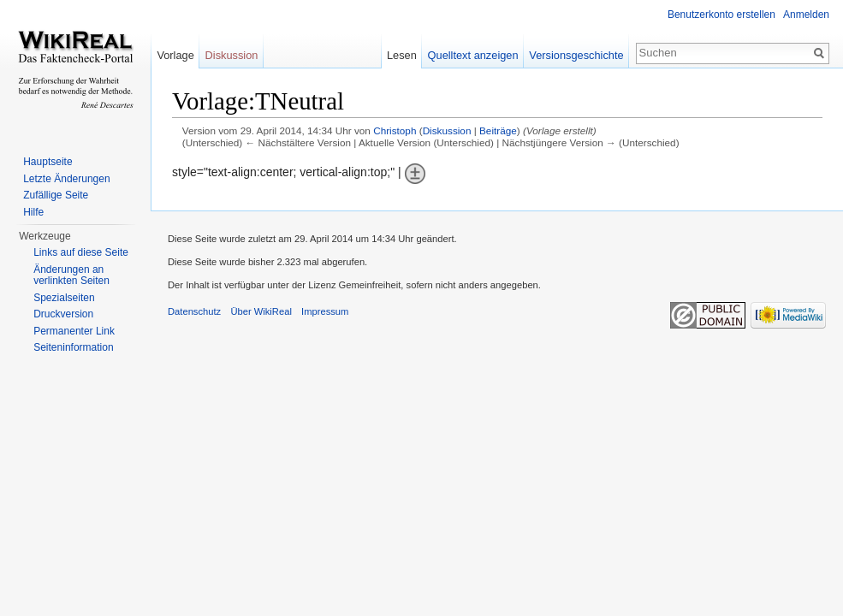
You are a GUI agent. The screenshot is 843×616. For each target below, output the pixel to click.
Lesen (402, 55)
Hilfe (33, 212)
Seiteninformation (73, 347)
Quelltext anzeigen (473, 55)
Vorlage (175, 55)
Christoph (395, 130)
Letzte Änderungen (66, 179)
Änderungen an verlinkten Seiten (71, 275)
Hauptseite (47, 162)
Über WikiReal (261, 311)
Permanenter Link (74, 331)
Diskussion (447, 130)
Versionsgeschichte (576, 55)
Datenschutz (194, 311)
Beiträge (498, 130)
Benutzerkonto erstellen (721, 15)
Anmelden (806, 15)
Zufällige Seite (56, 195)
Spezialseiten (64, 298)
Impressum (325, 311)
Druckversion (63, 314)
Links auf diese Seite (81, 252)
